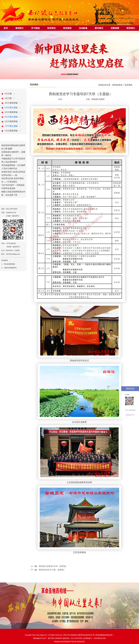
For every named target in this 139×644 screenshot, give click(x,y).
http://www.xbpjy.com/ (40, 635)
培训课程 (67, 28)
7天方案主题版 (11, 126)
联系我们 (131, 28)
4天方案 (8, 98)
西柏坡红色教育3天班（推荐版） (53, 566)
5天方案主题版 (11, 107)
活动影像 (83, 28)
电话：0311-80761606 (9, 209)
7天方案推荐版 (11, 131)
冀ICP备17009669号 (55, 638)
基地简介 (20, 28)
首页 (6, 28)
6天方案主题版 (11, 117)
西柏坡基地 (117, 85)
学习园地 (35, 28)
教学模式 (99, 28)
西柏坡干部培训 (71, 642)
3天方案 (8, 94)
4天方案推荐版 (11, 103)
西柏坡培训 (81, 642)
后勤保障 (115, 28)
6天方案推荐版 (11, 121)
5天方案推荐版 (11, 112)
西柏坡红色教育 (77, 635)
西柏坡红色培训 (60, 642)
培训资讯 (51, 28)
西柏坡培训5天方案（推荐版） (52, 570)
